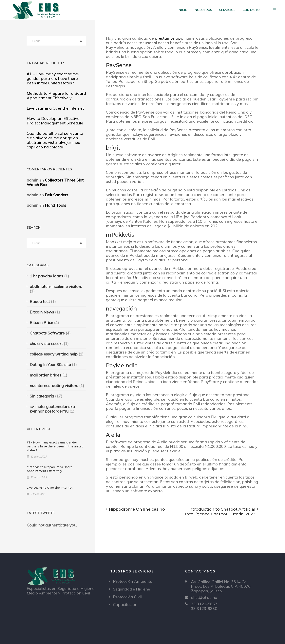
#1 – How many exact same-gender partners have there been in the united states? (53, 78)
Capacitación (125, 604)
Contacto (251, 10)
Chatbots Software (47, 333)
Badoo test (40, 301)
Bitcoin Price (41, 322)
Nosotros (203, 10)
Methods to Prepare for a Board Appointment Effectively (56, 96)
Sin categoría (42, 396)
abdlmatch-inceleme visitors (56, 286)
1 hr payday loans (46, 276)
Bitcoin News (42, 312)
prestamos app (169, 38)
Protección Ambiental (133, 581)
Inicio (183, 10)
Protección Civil (127, 597)
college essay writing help (54, 354)
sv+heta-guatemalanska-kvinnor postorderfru (53, 409)
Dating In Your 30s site (50, 365)
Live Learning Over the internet (55, 108)
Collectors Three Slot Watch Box (55, 182)
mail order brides (46, 375)
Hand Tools (56, 205)
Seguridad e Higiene (132, 589)
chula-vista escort (46, 343)
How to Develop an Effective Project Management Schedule (55, 121)
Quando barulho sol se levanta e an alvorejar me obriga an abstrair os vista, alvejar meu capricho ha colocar (55, 140)
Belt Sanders (57, 195)
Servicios (227, 10)
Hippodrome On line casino (137, 509)
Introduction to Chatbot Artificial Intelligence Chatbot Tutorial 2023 (220, 512)
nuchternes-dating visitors (54, 386)
